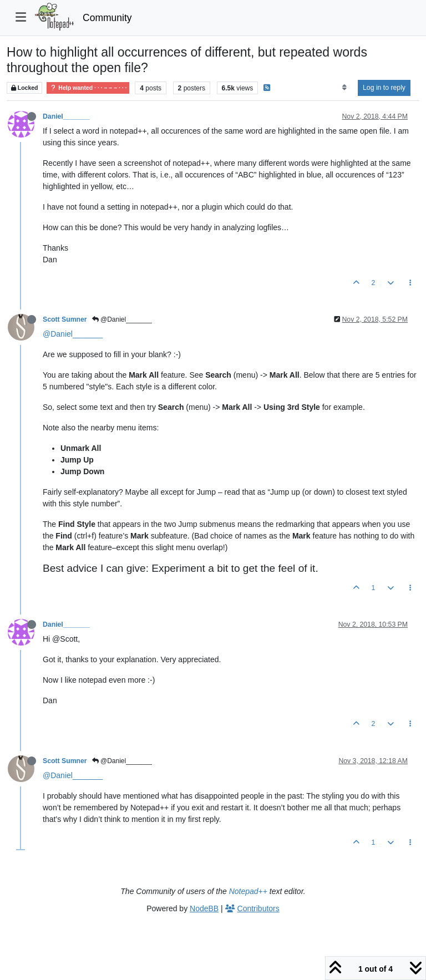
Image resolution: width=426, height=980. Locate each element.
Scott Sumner (65, 319)
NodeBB (204, 908)
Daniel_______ (66, 116)
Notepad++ (248, 891)
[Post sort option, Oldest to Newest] (344, 88)
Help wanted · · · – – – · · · (88, 88)
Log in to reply (384, 88)
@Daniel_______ (122, 319)
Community (107, 18)
